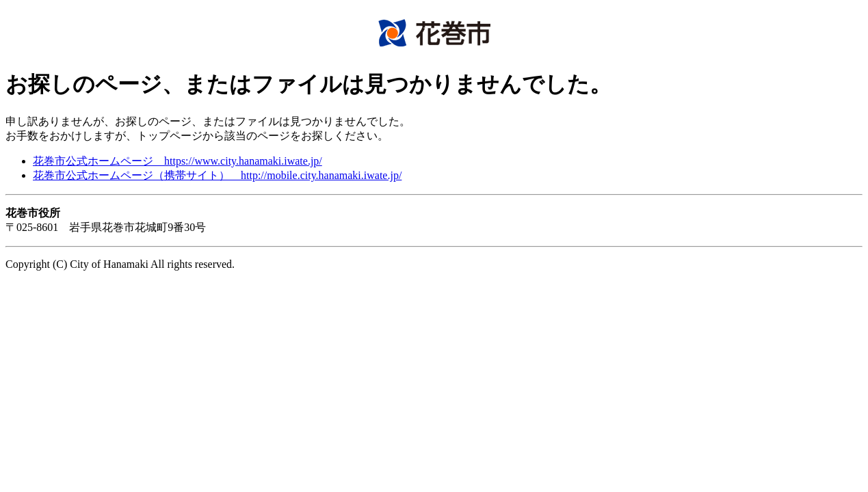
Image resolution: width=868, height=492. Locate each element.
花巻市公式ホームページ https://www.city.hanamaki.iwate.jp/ (177, 161)
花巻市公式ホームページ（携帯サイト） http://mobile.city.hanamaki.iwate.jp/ (217, 175)
